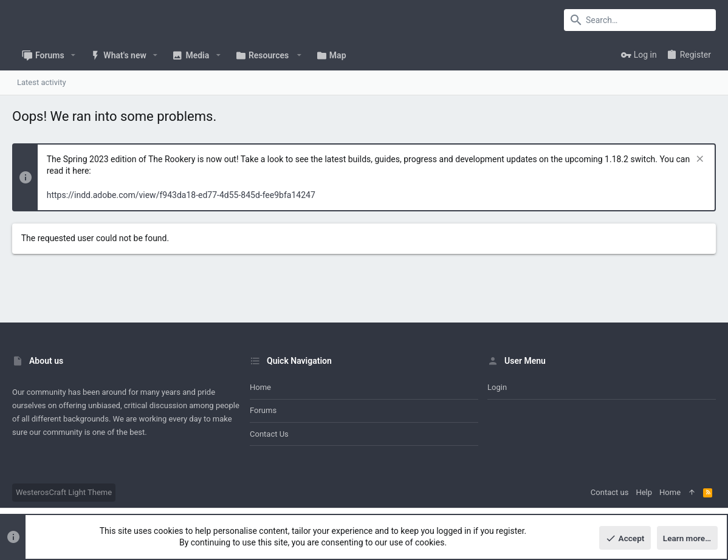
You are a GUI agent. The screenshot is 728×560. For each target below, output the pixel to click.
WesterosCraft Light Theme (64, 492)
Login (497, 387)
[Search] (640, 20)
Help (644, 492)
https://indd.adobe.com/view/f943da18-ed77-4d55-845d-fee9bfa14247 (181, 195)
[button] (73, 55)
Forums (263, 410)
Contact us (269, 434)
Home (260, 387)
